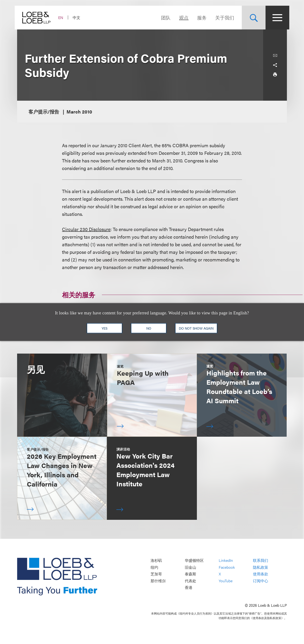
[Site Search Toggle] (251, 18)
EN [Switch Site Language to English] (63, 17)
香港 (189, 588)
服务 (199, 17)
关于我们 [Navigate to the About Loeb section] (222, 17)
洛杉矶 (156, 560)
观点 (181, 17)
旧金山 (190, 567)
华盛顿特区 (194, 560)
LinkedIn (226, 560)
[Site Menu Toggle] (275, 18)
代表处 (190, 581)
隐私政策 (261, 567)
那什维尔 (158, 581)
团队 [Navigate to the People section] (163, 17)
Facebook (227, 567)
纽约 (154, 567)
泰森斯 (190, 574)
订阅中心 (261, 581)
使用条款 (261, 574)
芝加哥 (156, 574)
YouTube (226, 581)
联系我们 (261, 560)
